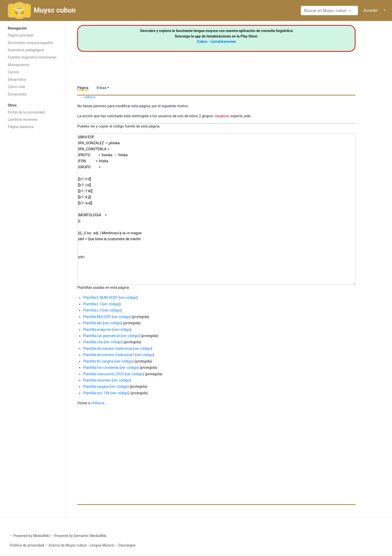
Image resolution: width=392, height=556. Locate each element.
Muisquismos (19, 65)
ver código (128, 298)
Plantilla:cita (93, 342)
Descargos (127, 545)
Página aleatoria (21, 127)
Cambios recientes (23, 120)
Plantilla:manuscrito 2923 (103, 374)
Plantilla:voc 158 (96, 393)
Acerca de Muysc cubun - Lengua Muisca (81, 545)
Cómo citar (16, 87)
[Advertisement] (32, 211)
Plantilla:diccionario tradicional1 (109, 355)
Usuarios (222, 116)
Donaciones (17, 94)
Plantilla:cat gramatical (101, 336)
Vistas (101, 88)
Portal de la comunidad (26, 112)
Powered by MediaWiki (32, 536)
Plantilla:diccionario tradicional (107, 349)
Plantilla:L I (92, 304)
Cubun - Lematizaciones (217, 42)
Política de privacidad (27, 545)
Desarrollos (17, 80)
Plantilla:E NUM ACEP (100, 298)
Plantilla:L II (92, 310)
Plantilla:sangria (96, 387)
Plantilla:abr (92, 323)
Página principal (21, 35)
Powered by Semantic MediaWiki (80, 536)
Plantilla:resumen (97, 380)
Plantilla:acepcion (97, 330)
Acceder (371, 10)
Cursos (13, 72)
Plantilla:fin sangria (98, 361)
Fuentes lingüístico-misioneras (32, 57)
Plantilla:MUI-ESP (97, 317)
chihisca (90, 97)
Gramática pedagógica (26, 50)
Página (83, 88)
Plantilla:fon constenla (101, 368)
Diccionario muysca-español (30, 43)
